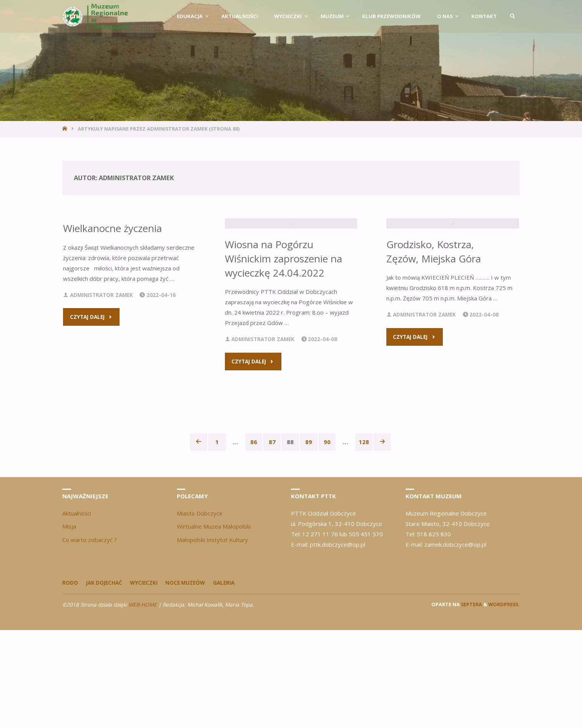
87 (272, 540)
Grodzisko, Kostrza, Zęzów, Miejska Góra (434, 349)
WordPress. (504, 702)
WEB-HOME (143, 703)
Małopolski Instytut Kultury (212, 638)
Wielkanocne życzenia (112, 228)
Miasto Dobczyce (200, 611)
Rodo (70, 681)
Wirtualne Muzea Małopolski (214, 624)
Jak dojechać (104, 681)
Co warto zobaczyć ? (90, 638)
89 (309, 540)
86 (254, 540)
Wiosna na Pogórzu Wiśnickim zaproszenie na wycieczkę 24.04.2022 (282, 357)
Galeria (225, 681)
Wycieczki (145, 681)
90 (328, 540)
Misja (69, 624)
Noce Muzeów (186, 681)
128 (364, 540)
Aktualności (77, 611)
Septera (471, 702)
